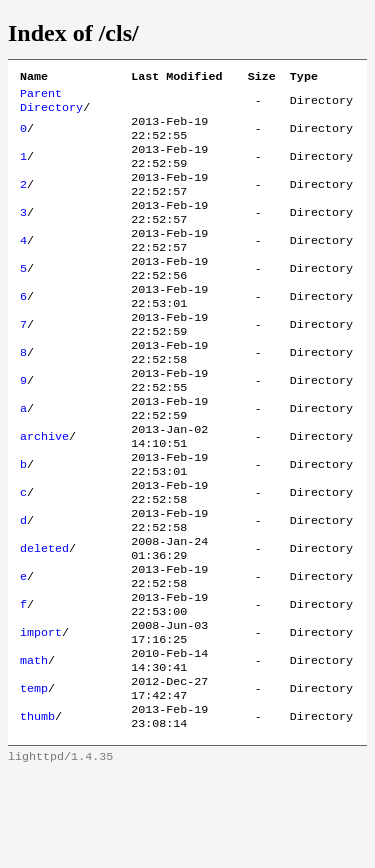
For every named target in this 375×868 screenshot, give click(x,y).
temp (34, 777)
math (34, 745)
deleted (44, 617)
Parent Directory (51, 105)
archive (44, 489)
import (41, 713)
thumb (37, 809)
